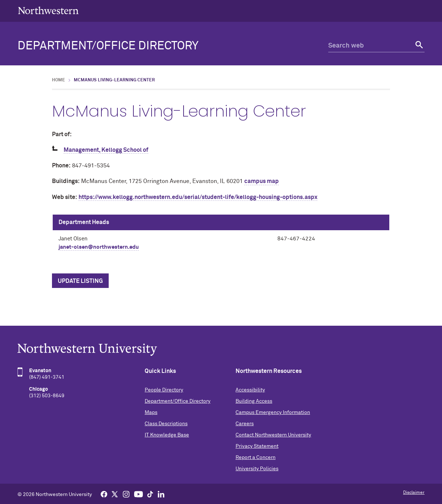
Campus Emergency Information (273, 412)
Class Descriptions (166, 424)
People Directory (164, 390)
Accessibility (250, 390)
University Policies (257, 469)
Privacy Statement (257, 446)
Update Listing (80, 281)
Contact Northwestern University (273, 435)
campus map (262, 181)
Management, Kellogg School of (106, 150)
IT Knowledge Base (167, 435)
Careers (245, 424)
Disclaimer (414, 493)
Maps (151, 412)
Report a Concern (256, 458)
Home (59, 80)
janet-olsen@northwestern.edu (99, 247)
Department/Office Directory (108, 46)
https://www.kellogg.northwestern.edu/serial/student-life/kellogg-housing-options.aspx (198, 197)
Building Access (254, 401)
